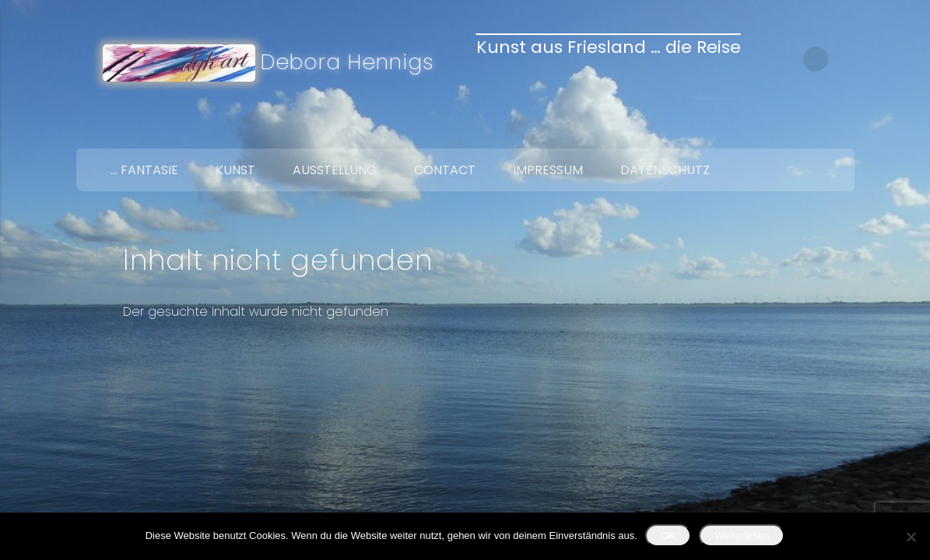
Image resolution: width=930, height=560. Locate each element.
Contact (445, 170)
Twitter (805, 131)
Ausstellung (335, 170)
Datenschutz (665, 170)
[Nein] (911, 537)
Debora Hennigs (347, 62)
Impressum (548, 170)
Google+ (837, 131)
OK (668, 535)
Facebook (772, 131)
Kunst (235, 170)
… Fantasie (144, 170)
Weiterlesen (742, 535)
